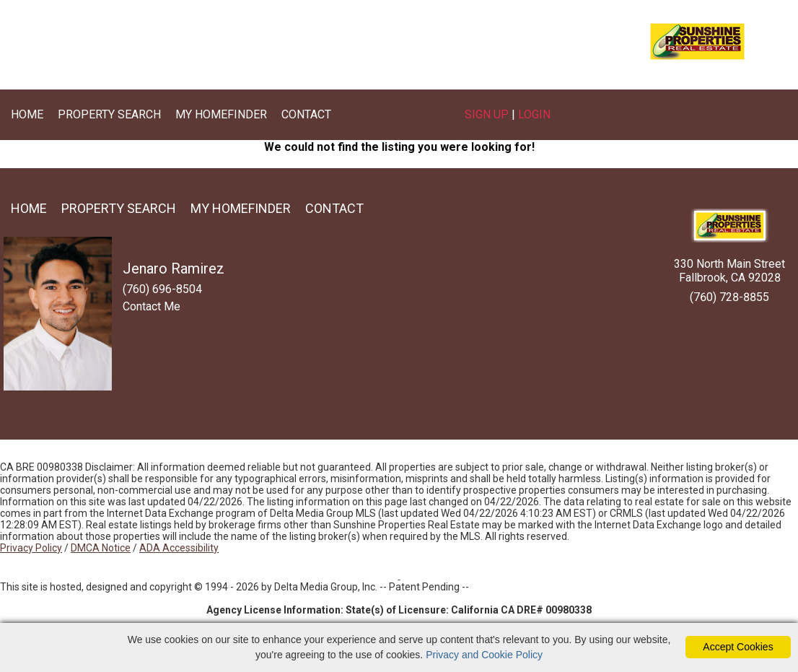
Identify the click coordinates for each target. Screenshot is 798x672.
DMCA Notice (101, 548)
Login (534, 114)
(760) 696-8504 (297, 47)
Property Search (109, 114)
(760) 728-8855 (729, 297)
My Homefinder (221, 114)
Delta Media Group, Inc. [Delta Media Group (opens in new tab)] (326, 587)
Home (27, 114)
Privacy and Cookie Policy (484, 655)
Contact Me (152, 306)
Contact (306, 114)
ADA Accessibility (179, 548)
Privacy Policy (31, 548)
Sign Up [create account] (487, 114)
